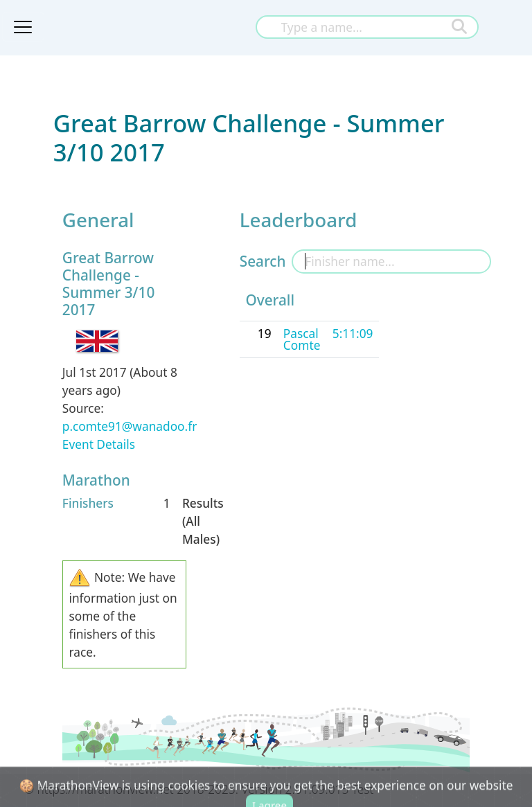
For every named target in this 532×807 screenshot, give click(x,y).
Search (263, 261)
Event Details (99, 444)
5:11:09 (353, 333)
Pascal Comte (302, 339)
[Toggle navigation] (23, 27)
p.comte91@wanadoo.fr (130, 426)
